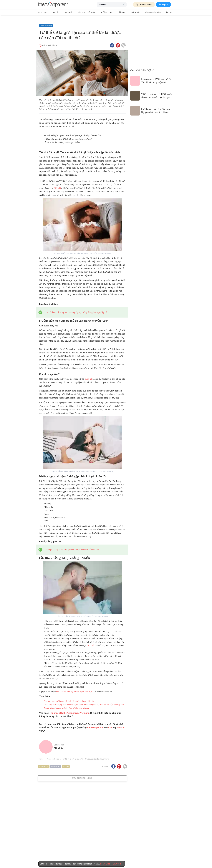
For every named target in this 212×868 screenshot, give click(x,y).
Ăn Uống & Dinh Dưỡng (160, 12)
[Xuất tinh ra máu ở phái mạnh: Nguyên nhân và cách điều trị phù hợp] (152, 105)
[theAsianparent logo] (53, 5)
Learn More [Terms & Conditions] (105, 864)
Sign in (163, 4)
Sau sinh (64, 12)
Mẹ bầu (54, 12)
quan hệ (88, 373)
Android (121, 722)
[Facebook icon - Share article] (112, 40)
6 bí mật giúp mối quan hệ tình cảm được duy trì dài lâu (69, 695)
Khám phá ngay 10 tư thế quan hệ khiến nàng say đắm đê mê (72, 544)
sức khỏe (91, 640)
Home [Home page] (41, 753)
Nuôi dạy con (98, 12)
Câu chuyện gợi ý (142, 65)
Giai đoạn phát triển (80, 12)
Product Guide (144, 5)
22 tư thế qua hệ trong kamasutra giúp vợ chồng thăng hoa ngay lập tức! (77, 307)
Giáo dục (112, 12)
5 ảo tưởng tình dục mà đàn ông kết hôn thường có (67, 702)
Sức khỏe (123, 12)
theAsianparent (95, 722)
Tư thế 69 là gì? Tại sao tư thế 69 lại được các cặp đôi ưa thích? (86, 753)
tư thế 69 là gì (56, 761)
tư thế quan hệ (44, 761)
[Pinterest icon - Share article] (118, 40)
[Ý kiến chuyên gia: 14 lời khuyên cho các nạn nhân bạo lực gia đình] (152, 90)
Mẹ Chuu (59, 742)
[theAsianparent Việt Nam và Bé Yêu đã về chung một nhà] (152, 75)
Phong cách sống (139, 12)
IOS (110, 722)
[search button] (124, 5)
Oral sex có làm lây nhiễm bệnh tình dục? (75, 686)
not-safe (66, 761)
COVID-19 (43, 12)
